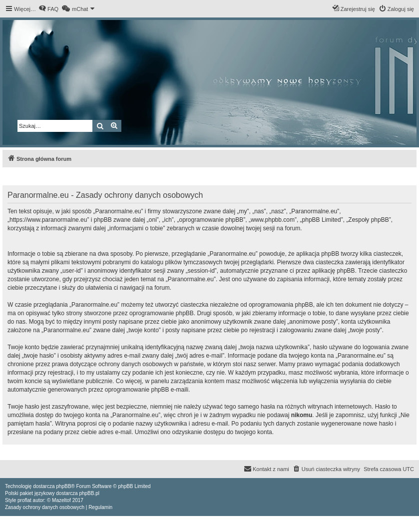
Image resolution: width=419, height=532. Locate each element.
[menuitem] (48, 9)
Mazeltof (61, 500)
